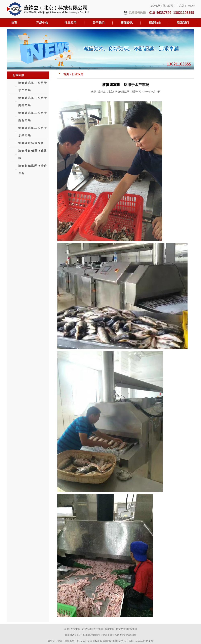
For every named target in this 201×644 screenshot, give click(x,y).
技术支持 (148, 641)
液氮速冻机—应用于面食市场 (33, 117)
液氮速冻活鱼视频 (31, 143)
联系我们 (132, 629)
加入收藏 (155, 6)
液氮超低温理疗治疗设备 (33, 169)
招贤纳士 (121, 629)
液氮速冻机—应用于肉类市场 (33, 102)
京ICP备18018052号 (113, 641)
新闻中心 (109, 629)
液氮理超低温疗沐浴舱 (33, 154)
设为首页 (168, 6)
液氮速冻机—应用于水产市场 (33, 87)
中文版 (180, 6)
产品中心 (75, 629)
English (191, 6)
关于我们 (98, 629)
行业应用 (87, 629)
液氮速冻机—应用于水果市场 (33, 132)
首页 (67, 629)
